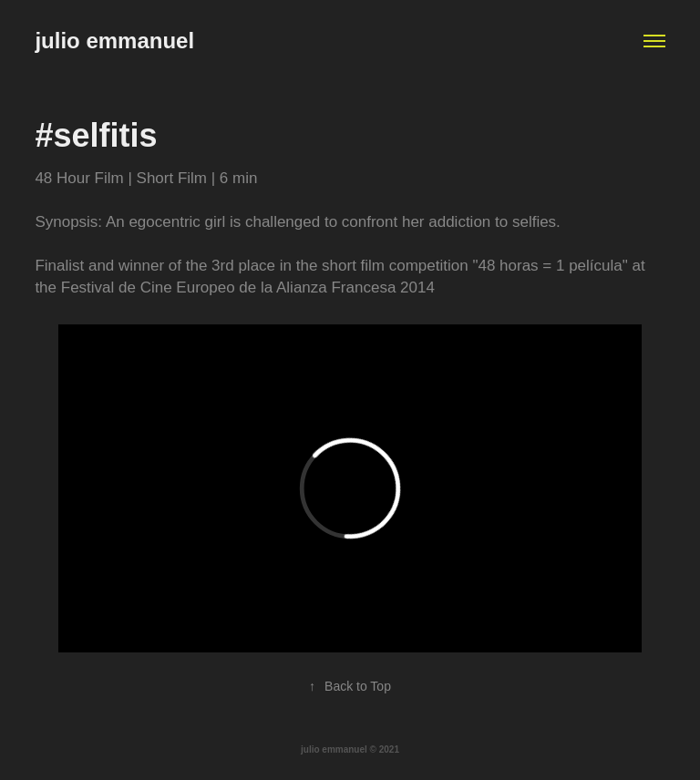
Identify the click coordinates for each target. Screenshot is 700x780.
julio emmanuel (114, 41)
